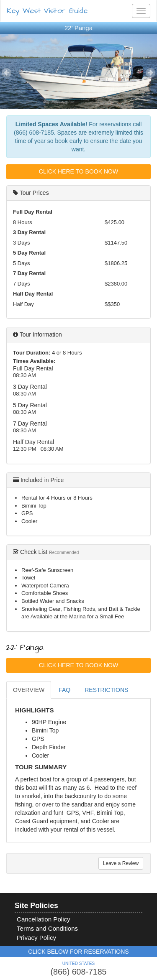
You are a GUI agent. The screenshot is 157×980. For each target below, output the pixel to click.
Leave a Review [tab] (121, 863)
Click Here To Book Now (78, 171)
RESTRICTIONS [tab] (106, 690)
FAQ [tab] (64, 690)
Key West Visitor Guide (47, 11)
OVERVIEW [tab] (29, 690)
